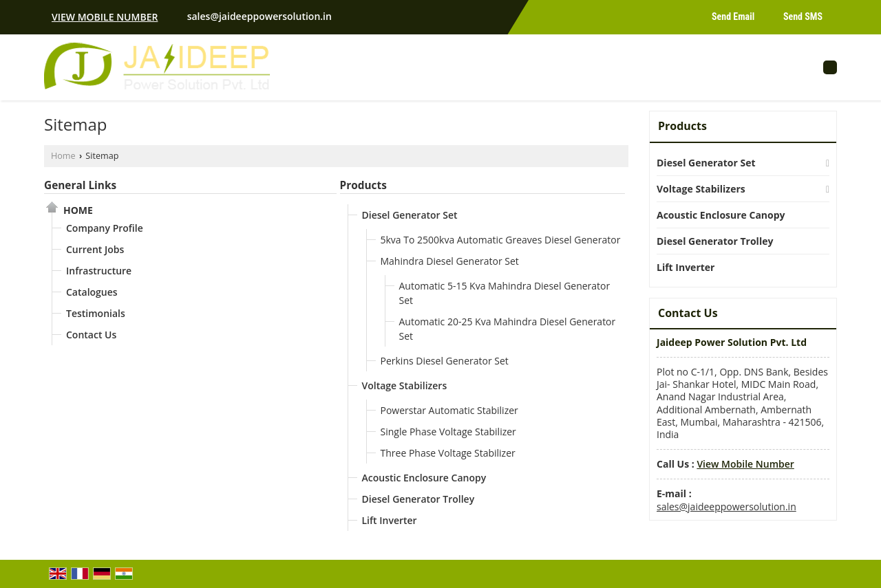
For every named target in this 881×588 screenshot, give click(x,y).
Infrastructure (99, 271)
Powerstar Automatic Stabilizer (449, 410)
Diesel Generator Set (410, 215)
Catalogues (92, 292)
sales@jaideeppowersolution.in (259, 16)
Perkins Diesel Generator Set (445, 361)
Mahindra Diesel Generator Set (450, 261)
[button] (105, 17)
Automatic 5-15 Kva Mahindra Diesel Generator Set (505, 293)
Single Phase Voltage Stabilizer (448, 432)
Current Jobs (95, 249)
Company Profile (105, 228)
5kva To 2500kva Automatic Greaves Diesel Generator (501, 240)
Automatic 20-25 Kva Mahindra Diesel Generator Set (508, 329)
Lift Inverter (390, 520)
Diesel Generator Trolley (418, 499)
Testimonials (96, 313)
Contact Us (91, 335)
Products (363, 185)
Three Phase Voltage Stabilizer (448, 453)
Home (63, 156)
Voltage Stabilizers (405, 385)
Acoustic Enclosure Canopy (424, 478)
